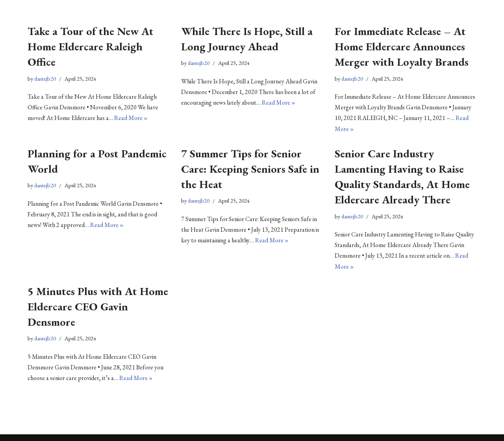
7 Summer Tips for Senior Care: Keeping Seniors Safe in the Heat (250, 169)
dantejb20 (45, 78)
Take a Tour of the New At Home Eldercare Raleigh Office (91, 46)
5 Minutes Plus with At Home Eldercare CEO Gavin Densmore (98, 306)
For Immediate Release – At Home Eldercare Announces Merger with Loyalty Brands (402, 46)
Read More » (131, 118)
